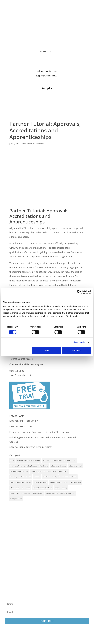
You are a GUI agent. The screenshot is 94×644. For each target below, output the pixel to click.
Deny (46, 350)
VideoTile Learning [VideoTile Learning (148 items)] (67, 493)
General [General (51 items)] (37, 477)
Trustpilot (47, 88)
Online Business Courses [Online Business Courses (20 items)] (20, 488)
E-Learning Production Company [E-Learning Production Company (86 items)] (43, 471)
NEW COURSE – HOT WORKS (24, 421)
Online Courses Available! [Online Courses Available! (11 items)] (43, 488)
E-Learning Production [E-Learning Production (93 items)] (19, 471)
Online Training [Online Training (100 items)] (61, 488)
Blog (24, 144)
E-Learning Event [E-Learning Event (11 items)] (75, 466)
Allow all (76, 350)
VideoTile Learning (36, 144)
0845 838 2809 (17, 371)
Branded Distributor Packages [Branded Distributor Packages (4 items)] (28, 460)
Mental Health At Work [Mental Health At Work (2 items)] (59, 482)
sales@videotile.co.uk (47, 71)
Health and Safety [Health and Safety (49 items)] (50, 477)
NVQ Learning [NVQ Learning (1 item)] (76, 482)
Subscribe (47, 621)
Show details (79, 342)
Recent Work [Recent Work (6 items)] (38, 493)
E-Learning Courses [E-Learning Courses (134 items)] (58, 466)
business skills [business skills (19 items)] (70, 460)
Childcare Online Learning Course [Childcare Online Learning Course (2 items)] (24, 466)
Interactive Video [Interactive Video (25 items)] (40, 482)
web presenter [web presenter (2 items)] (16, 499)
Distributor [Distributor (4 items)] (44, 466)
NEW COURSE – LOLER (21, 427)
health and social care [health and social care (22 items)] (68, 477)
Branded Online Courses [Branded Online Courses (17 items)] (52, 460)
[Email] (47, 612)
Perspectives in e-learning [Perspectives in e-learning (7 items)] (21, 493)
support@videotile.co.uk (47, 76)
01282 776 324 (47, 52)
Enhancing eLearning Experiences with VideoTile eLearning (40, 432)
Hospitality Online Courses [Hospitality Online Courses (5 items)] (21, 482)
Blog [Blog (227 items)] (12, 460)
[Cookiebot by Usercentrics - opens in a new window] (79, 292)
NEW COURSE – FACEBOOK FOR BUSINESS (31, 447)
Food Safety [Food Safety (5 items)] (63, 471)
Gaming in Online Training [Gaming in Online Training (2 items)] (21, 477)
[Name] (47, 604)
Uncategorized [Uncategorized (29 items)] (52, 493)
